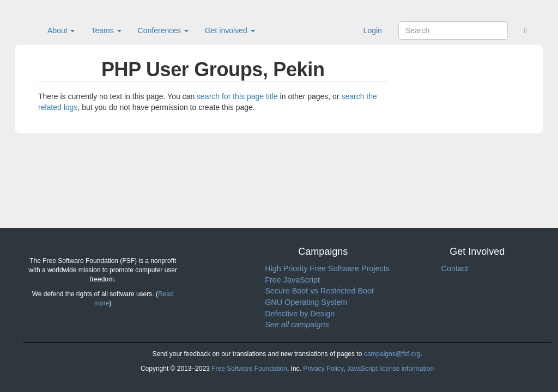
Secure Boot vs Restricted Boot (319, 291)
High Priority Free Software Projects (327, 268)
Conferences (163, 30)
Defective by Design (300, 314)
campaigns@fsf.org (392, 354)
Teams (106, 30)
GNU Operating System (306, 302)
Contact (454, 268)
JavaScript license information (390, 369)
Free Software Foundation (249, 369)
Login (373, 30)
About (61, 30)
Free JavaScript (292, 280)
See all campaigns (297, 324)
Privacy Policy (323, 369)
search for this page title (237, 96)
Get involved (230, 30)
